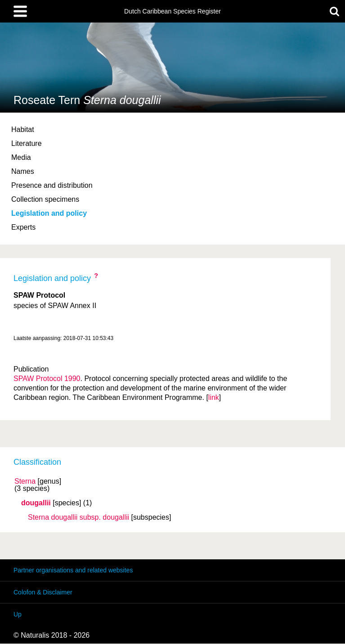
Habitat (23, 129)
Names (23, 171)
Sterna (25, 481)
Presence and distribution (52, 185)
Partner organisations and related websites (73, 570)
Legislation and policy (49, 213)
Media (21, 157)
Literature (27, 143)
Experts (23, 227)
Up (18, 614)
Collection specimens (45, 199)
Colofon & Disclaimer (43, 592)
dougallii (36, 503)
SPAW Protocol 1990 (47, 379)
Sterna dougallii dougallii (78, 517)
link (214, 397)
